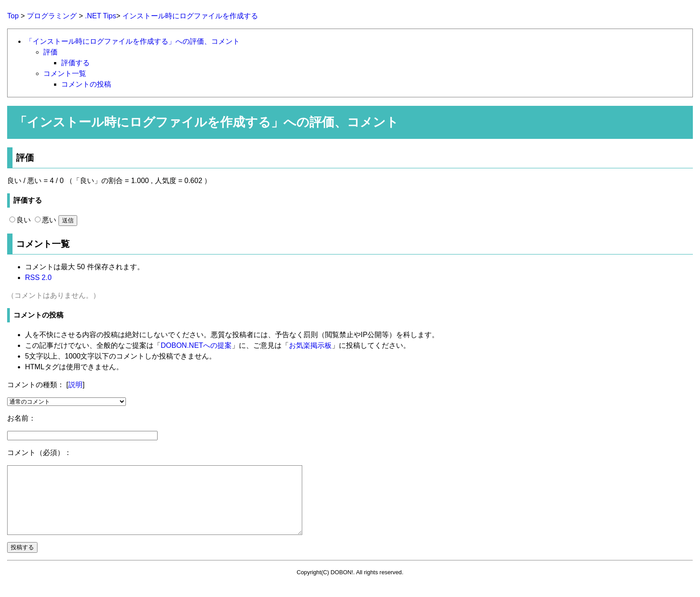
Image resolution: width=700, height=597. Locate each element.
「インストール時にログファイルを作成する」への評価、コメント (133, 41)
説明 (75, 385)
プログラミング (52, 16)
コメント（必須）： (39, 453)
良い (20, 220)
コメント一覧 (65, 73)
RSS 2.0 (38, 278)
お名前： (21, 418)
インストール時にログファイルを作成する (190, 16)
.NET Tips (100, 16)
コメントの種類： (36, 385)
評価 (50, 52)
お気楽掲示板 (310, 345)
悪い (46, 220)
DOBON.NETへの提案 (196, 345)
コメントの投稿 (86, 84)
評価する (75, 63)
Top (13, 16)
